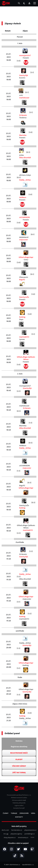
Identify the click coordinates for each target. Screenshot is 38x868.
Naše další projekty (19, 826)
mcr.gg (6, 834)
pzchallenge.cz (30, 834)
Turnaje (14, 813)
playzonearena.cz (30, 830)
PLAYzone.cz (16, 865)
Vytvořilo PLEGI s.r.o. (28, 865)
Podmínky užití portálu (19, 803)
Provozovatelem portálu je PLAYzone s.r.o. (19, 795)
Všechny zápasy (19, 766)
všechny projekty (32, 838)
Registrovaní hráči (19, 753)
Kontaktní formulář (19, 808)
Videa (33, 813)
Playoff (19, 759)
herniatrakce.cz (17, 830)
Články (6, 813)
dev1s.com (5, 830)
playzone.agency (16, 834)
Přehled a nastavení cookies (19, 798)
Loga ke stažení (19, 805)
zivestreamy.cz (23, 838)
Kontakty (19, 817)
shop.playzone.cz (10, 838)
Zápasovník (24, 813)
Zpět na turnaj (19, 773)
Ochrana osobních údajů (19, 800)
